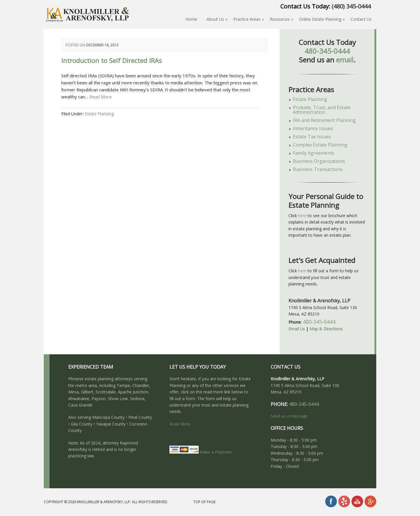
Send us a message (289, 416)
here (302, 216)
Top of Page (204, 502)
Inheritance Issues (313, 128)
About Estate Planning (87, 24)
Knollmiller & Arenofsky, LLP (104, 502)
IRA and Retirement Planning (324, 120)
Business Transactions (318, 169)
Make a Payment (201, 452)
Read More (100, 97)
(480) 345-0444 (351, 6)
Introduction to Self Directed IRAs (112, 61)
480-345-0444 (327, 51)
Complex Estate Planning (320, 145)
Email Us (297, 329)
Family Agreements (314, 153)
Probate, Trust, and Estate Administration (322, 110)
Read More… (182, 424)
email (345, 60)
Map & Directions (326, 329)
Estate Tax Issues (312, 137)
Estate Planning (99, 114)
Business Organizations (319, 161)
